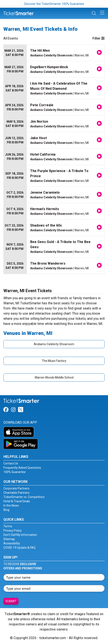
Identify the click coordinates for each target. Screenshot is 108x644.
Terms (8, 526)
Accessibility (12, 543)
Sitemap (9, 539)
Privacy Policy (13, 531)
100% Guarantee (15, 472)
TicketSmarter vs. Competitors (24, 497)
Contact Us (11, 463)
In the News (11, 505)
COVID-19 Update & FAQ (19, 548)
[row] (54, 53)
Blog (6, 510)
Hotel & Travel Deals (17, 501)
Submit (11, 601)
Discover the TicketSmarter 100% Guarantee (54, 4)
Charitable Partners (16, 493)
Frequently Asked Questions (22, 468)
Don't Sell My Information (20, 535)
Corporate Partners (16, 488)
